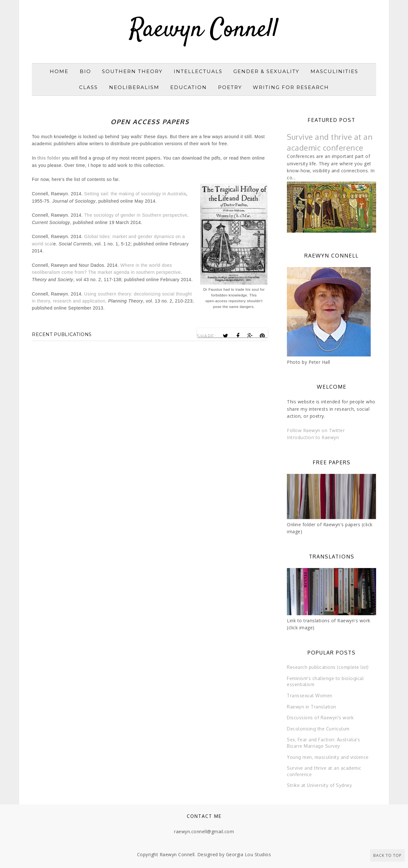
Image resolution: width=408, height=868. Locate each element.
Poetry (230, 87)
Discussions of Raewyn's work (320, 718)
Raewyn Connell (204, 30)
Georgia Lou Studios (249, 854)
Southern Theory (132, 71)
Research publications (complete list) (328, 667)
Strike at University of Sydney (319, 785)
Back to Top (387, 855)
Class (88, 87)
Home (59, 71)
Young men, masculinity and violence (328, 757)
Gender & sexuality (266, 71)
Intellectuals (198, 71)
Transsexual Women (310, 696)
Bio (85, 71)
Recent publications (62, 334)
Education (189, 87)
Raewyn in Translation (312, 707)
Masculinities (334, 71)
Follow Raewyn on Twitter (316, 430)
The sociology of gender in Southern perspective (136, 215)
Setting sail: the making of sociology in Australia (135, 194)
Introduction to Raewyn (313, 437)
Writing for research (291, 87)
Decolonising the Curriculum (318, 729)
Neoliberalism (134, 87)
